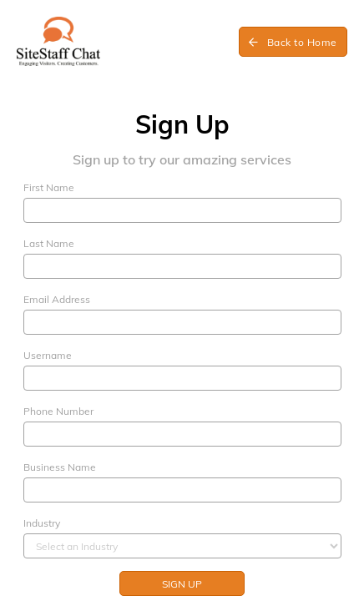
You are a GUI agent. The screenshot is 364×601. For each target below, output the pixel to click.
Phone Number (58, 411)
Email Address (57, 299)
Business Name (60, 467)
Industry (42, 523)
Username (48, 355)
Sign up (182, 583)
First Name (49, 187)
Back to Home (293, 42)
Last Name (49, 243)
